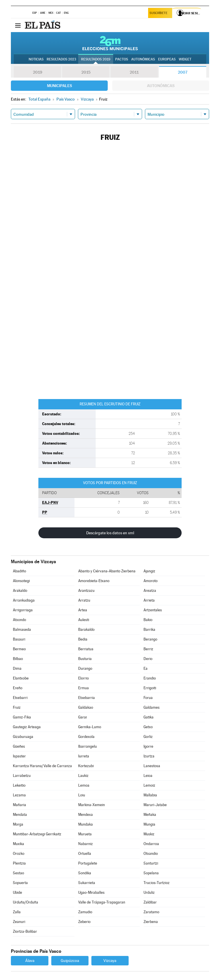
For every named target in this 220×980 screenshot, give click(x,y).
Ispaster (19, 756)
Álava (30, 961)
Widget (185, 59)
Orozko (19, 854)
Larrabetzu (22, 776)
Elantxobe (21, 678)
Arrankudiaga (24, 600)
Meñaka (150, 815)
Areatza (150, 591)
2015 (86, 72)
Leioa (148, 776)
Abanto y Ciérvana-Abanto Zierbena (107, 571)
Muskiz (149, 834)
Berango (150, 639)
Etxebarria (87, 698)
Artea (83, 610)
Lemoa (84, 785)
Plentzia (19, 863)
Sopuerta (20, 883)
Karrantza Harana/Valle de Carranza (42, 766)
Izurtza (149, 756)
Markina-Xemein (92, 805)
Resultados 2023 (61, 59)
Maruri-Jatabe (155, 805)
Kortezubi (86, 766)
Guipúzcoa (70, 961)
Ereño (18, 688)
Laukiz (83, 776)
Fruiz (17, 707)
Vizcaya (110, 961)
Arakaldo (20, 591)
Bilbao (18, 659)
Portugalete (88, 863)
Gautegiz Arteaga (27, 727)
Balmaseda (22, 630)
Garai (82, 717)
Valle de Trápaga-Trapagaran (102, 902)
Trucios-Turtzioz (157, 883)
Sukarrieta (87, 883)
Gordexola (86, 737)
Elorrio (84, 678)
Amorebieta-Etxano (94, 581)
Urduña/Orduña (25, 902)
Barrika (149, 630)
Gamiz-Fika (22, 717)
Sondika (85, 873)
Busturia (85, 659)
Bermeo (19, 649)
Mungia (149, 824)
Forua (148, 698)
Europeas (167, 59)
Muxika (18, 844)
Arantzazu (86, 591)
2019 (38, 72)
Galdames (152, 707)
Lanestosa (152, 766)
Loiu (82, 795)
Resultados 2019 (96, 59)
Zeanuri (19, 922)
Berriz (148, 649)
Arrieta (149, 600)
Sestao (18, 873)
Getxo (148, 727)
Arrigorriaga (23, 610)
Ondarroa (151, 844)
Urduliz (149, 892)
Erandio (150, 678)
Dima (17, 668)
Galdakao (86, 707)
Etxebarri (20, 698)
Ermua (84, 688)
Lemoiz (149, 785)
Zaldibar (150, 902)
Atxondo (19, 620)
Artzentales (153, 610)
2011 (134, 72)
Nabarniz (86, 844)
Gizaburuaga (23, 737)
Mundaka (86, 824)
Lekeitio (19, 785)
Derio (148, 659)
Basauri (19, 639)
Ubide (17, 892)
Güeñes (19, 746)
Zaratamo (151, 912)
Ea (146, 668)
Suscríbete (159, 13)
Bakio (148, 620)
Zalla (17, 912)
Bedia (83, 639)
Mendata (20, 815)
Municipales (59, 86)
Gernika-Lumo (90, 727)
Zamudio (85, 912)
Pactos (122, 59)
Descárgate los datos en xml (110, 533)
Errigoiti (150, 688)
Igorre (148, 746)
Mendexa (86, 815)
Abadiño (19, 571)
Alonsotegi (21, 581)
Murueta (85, 834)
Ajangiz (149, 571)
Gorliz (148, 737)
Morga (18, 824)
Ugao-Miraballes (91, 892)
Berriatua (86, 649)
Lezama (19, 795)
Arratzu (84, 600)
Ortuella (85, 854)
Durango (85, 668)
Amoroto (151, 581)
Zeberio (84, 922)
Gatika (149, 717)
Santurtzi (151, 863)
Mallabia (150, 795)
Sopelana (151, 873)
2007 (183, 72)
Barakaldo (86, 630)
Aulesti (84, 620)
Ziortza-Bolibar (25, 931)
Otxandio (151, 854)
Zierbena (151, 922)
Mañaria (19, 805)
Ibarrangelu (88, 746)
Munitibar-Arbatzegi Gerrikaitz (37, 834)
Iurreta (84, 756)
